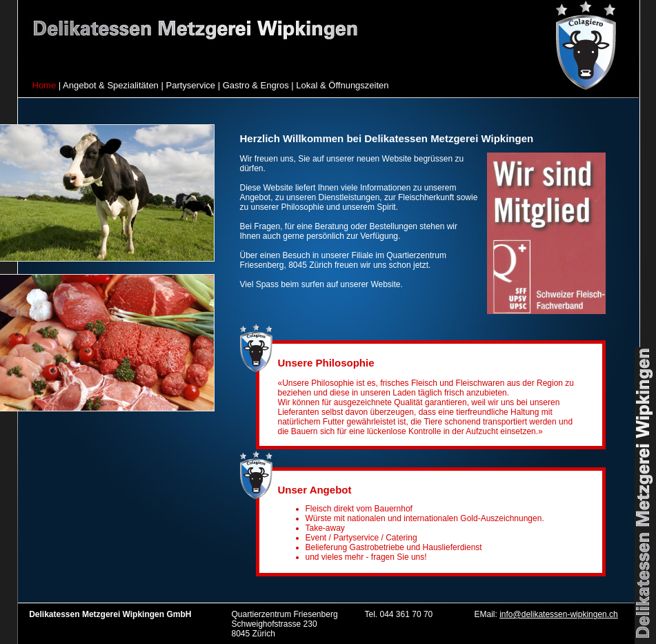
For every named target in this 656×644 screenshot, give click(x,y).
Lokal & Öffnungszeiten (342, 85)
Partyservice (190, 85)
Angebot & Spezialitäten (111, 85)
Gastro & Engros (256, 85)
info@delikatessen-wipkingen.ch (559, 614)
